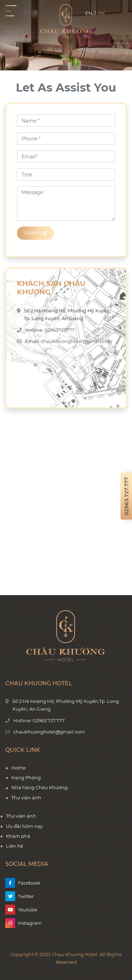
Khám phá (18, 836)
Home (18, 768)
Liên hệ (15, 846)
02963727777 (59, 330)
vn (101, 13)
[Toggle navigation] (11, 11)
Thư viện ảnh (26, 798)
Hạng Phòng (26, 778)
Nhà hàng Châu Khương (39, 787)
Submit (35, 233)
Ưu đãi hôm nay (24, 826)
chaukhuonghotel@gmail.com (77, 341)
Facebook (29, 883)
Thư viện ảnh (21, 816)
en (89, 13)
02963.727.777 (49, 720)
